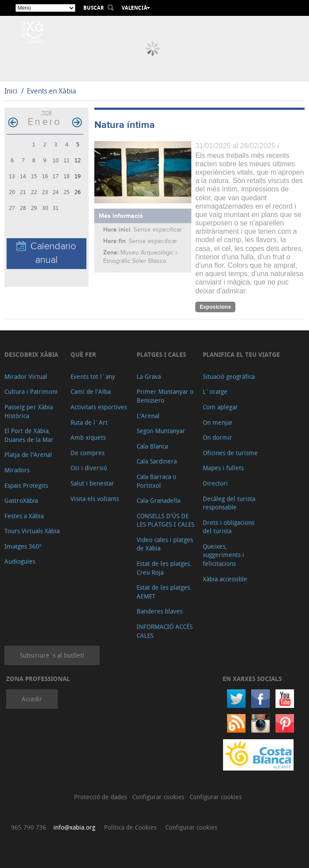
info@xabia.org (74, 827)
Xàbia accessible (225, 579)
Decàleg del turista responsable (229, 503)
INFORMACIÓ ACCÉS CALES (165, 631)
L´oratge (215, 391)
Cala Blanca (152, 446)
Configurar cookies (159, 797)
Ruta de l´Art (89, 422)
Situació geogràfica (229, 376)
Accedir (32, 699)
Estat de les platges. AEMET (164, 592)
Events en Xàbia (52, 91)
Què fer (83, 354)
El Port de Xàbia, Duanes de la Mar (29, 435)
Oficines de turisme (230, 453)
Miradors (17, 470)
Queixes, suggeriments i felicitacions (223, 555)
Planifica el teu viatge (241, 354)
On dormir (218, 437)
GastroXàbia (21, 500)
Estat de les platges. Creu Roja (164, 568)
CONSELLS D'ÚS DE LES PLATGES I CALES (166, 520)
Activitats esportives (99, 407)
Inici (11, 91)
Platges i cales (161, 354)
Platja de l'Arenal (28, 455)
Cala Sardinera (157, 461)
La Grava (149, 376)
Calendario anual (46, 253)
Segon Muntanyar (161, 431)
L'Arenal (148, 416)
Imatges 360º (23, 546)
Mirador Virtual (26, 376)
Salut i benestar (92, 483)
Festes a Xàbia (24, 516)
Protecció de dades (101, 797)
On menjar (218, 422)
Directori (215, 483)
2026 (46, 113)
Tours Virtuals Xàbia (32, 531)
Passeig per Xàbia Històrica (29, 411)
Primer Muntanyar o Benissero (165, 396)
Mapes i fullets (223, 468)
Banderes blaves (160, 611)
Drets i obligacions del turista (229, 527)
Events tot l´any (93, 376)
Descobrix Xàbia (31, 354)
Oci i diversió (89, 468)
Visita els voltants (95, 499)
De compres (87, 453)
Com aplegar (220, 407)
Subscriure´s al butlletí (52, 655)
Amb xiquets (88, 437)
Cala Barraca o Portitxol (156, 481)
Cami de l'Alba (91, 391)
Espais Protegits (26, 485)
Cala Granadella (158, 500)
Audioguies (20, 561)
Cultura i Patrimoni (31, 391)
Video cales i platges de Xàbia (165, 544)
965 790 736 (29, 827)
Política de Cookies (130, 827)
